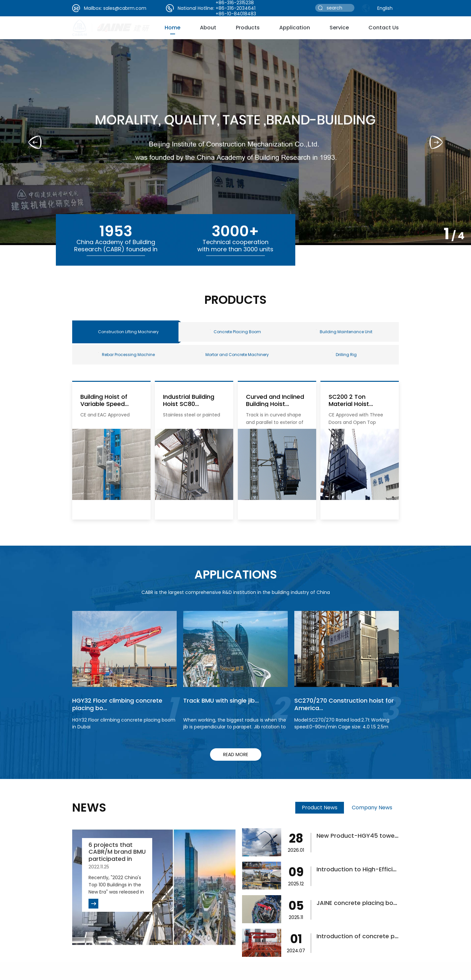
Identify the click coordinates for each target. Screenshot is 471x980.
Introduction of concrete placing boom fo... (380, 936)
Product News (320, 808)
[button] (436, 142)
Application (295, 28)
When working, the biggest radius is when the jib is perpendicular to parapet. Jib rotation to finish (235, 727)
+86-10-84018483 (236, 14)
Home (172, 28)
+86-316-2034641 (236, 8)
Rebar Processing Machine (127, 355)
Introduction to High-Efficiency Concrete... (378, 869)
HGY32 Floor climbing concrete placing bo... (117, 704)
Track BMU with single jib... (221, 700)
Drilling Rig (344, 355)
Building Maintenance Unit (344, 332)
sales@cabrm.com (125, 8)
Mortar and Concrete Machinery (235, 355)
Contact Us (384, 28)
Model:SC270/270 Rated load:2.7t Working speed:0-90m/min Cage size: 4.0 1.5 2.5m (342, 723)
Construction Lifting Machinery (128, 332)
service (339, 28)
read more (236, 754)
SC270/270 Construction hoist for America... (344, 704)
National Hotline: (196, 8)
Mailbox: (93, 8)
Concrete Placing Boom (236, 332)
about (208, 28)
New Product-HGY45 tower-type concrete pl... (385, 836)
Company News (372, 808)
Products (248, 28)
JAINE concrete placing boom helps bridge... (381, 903)
